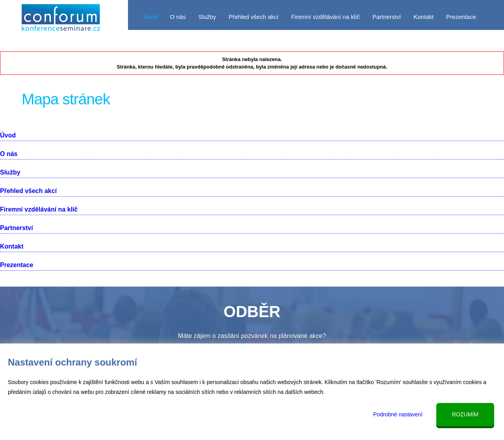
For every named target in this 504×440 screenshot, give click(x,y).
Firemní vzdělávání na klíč (325, 17)
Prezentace (461, 17)
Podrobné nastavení (398, 414)
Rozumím (465, 414)
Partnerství (387, 17)
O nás (178, 17)
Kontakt (423, 17)
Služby (207, 17)
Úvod (151, 17)
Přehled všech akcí (254, 17)
